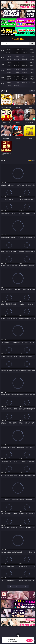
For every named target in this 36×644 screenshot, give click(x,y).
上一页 (15, 586)
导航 (3, 84)
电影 (3, 64)
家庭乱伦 (17, 76)
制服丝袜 (9, 66)
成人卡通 (24, 63)
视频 (3, 57)
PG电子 (9, 50)
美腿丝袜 (9, 72)
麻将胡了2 (9, 52)
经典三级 (17, 66)
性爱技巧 (32, 79)
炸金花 (17, 52)
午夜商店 (17, 83)
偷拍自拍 (17, 63)
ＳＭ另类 (32, 59)
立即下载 (30, 640)
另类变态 (32, 66)
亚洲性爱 (9, 63)
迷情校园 (9, 79)
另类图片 (32, 72)
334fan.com (18, 39)
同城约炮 (9, 83)
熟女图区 (24, 72)
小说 (3, 77)
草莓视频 (24, 83)
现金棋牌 (24, 52)
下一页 (21, 586)
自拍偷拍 (17, 56)
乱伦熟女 (24, 66)
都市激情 (9, 76)
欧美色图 (24, 69)
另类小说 (17, 79)
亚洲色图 (17, 69)
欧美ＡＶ (24, 56)
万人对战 (24, 50)
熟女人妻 (9, 59)
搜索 (32, 43)
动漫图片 (32, 69)
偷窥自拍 (9, 69)
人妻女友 (24, 76)
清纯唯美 (17, 72)
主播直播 (24, 59)
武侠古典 (32, 76)
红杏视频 (9, 86)
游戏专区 (32, 50)
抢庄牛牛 (32, 52)
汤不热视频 (32, 83)
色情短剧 (17, 86)
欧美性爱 (32, 63)
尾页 (26, 586)
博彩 (3, 51)
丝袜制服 (17, 59)
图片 (3, 71)
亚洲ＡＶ (9, 56)
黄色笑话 (24, 79)
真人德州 (17, 50)
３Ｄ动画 (32, 56)
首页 (10, 586)
